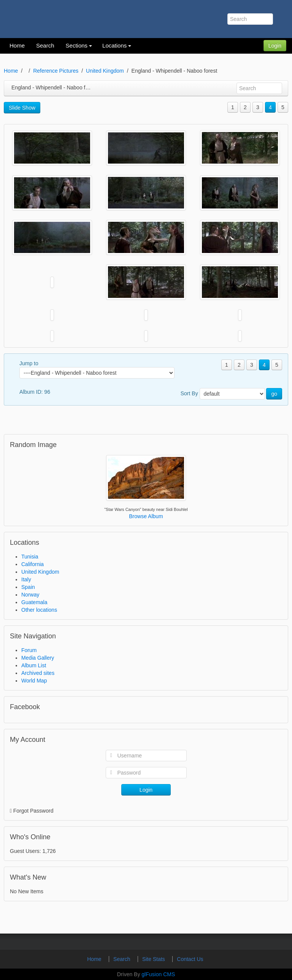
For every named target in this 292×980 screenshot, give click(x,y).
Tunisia (30, 557)
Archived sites (38, 673)
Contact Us (190, 959)
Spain (28, 587)
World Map (34, 681)
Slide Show (22, 108)
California (33, 564)
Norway (30, 595)
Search (122, 959)
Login (275, 46)
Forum (29, 650)
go (274, 394)
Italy (26, 579)
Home (11, 71)
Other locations (39, 610)
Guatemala (34, 602)
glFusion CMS (158, 974)
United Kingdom (105, 71)
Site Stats (154, 959)
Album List (34, 665)
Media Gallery (38, 658)
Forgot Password (33, 811)
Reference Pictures (56, 71)
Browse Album (146, 516)
